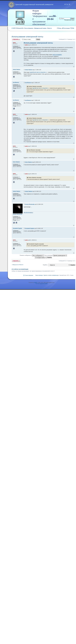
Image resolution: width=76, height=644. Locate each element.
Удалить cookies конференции (51, 275)
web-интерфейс (57, 55)
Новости (49, 28)
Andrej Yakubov (29, 70)
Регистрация (66, 28)
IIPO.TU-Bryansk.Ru (18, 28)
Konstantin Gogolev (30, 228)
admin (26, 45)
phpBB (35, 283)
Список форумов (29, 28)
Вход (60, 28)
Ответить (16, 39)
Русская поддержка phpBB (42, 284)
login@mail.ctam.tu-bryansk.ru (38, 72)
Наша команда (39, 275)
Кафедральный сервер (40, 28)
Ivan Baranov (28, 83)
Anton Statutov (29, 162)
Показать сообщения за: (32, 255)
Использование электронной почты (27, 37)
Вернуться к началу (74, 67)
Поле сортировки (56, 255)
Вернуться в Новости (18, 265)
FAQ (73, 28)
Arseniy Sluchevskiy (30, 204)
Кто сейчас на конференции (20, 269)
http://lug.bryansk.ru (28, 212)
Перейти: (45, 265)
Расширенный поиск (69, 20)
